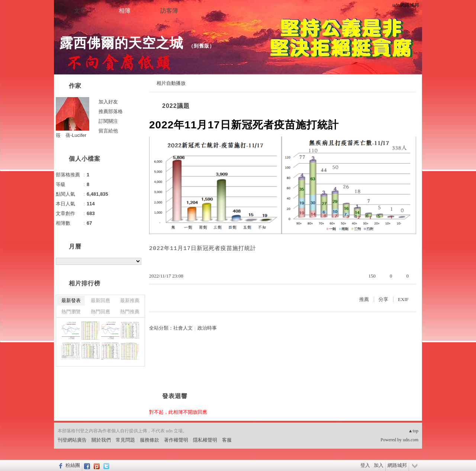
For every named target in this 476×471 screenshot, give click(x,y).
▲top (413, 431)
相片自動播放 (171, 83)
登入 (365, 465)
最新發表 (71, 300)
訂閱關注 (108, 121)
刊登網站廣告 (72, 440)
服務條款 (149, 440)
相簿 (125, 11)
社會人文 (183, 328)
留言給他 (108, 131)
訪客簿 (169, 11)
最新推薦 (130, 300)
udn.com (411, 440)
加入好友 (108, 102)
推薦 (364, 299)
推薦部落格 (111, 111)
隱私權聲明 (205, 440)
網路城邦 (397, 465)
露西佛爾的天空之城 (121, 43)
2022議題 (176, 106)
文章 (80, 11)
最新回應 (100, 300)
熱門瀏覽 (71, 312)
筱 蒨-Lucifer (71, 135)
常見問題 (125, 440)
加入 (379, 465)
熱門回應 (100, 312)
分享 (383, 299)
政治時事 (207, 328)
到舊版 (202, 46)
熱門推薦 (130, 312)
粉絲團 (73, 465)
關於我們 (101, 440)
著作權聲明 (176, 440)
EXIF (403, 299)
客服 (227, 440)
